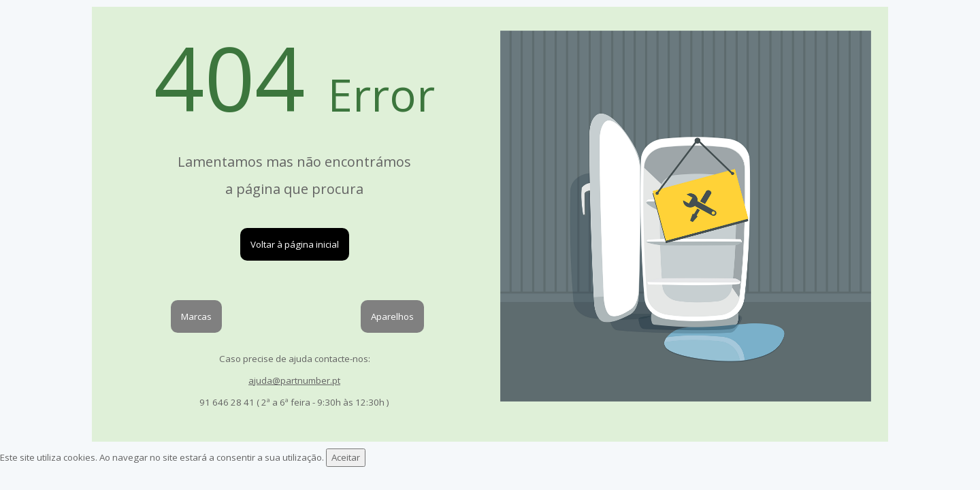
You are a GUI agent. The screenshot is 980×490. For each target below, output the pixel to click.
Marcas (196, 316)
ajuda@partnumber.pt (294, 380)
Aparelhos (392, 316)
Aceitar (346, 457)
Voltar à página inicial (295, 244)
